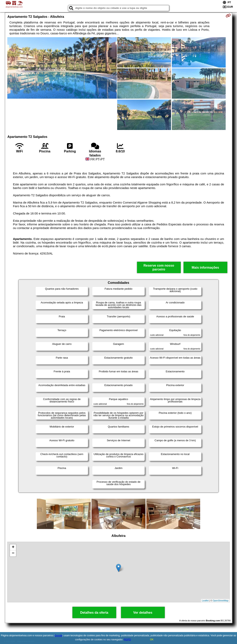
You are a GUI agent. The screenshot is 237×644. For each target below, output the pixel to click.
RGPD (127, 640)
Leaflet (205, 601)
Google (58, 636)
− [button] (13, 553)
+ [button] (13, 547)
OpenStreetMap (221, 601)
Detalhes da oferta (94, 613)
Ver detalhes (143, 613)
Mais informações (205, 268)
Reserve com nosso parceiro (159, 267)
